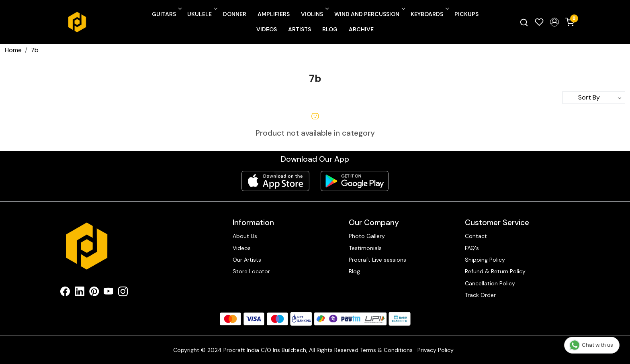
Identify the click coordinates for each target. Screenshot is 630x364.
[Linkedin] (80, 293)
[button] (554, 22)
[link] (524, 22)
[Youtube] (108, 293)
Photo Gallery (367, 236)
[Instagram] (123, 293)
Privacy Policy (436, 350)
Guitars (166, 14)
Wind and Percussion (369, 14)
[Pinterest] (94, 293)
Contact (476, 236)
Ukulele (202, 14)
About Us (245, 236)
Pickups (466, 14)
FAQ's (472, 248)
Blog (330, 29)
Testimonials (365, 248)
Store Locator (251, 271)
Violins (314, 14)
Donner (235, 14)
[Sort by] (594, 98)
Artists (300, 29)
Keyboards (429, 14)
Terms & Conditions (386, 350)
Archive (361, 29)
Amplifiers (274, 14)
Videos (267, 29)
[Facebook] (65, 293)
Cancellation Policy (490, 283)
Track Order (480, 295)
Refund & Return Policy (495, 271)
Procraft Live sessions (377, 260)
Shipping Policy (485, 260)
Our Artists (247, 260)
